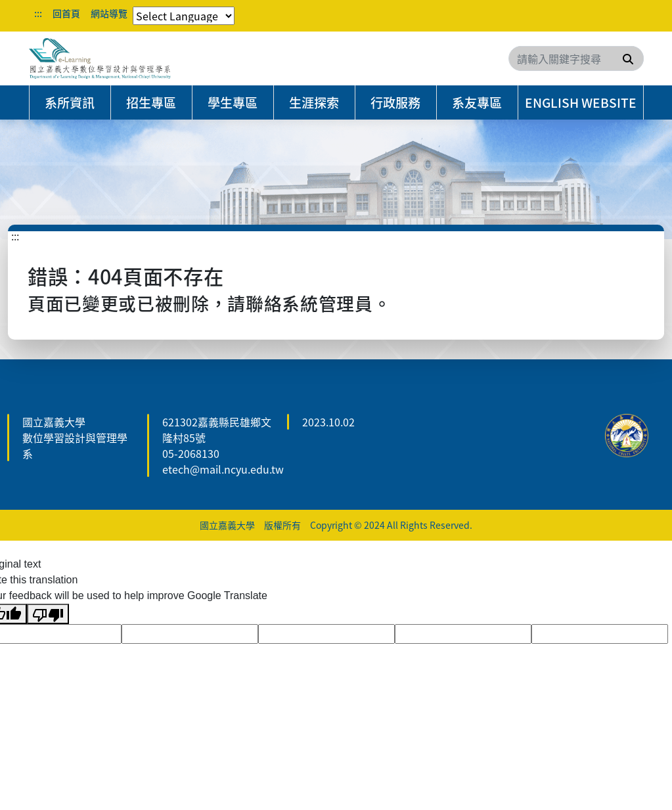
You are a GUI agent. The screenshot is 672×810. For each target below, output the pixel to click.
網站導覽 (109, 13)
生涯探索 (314, 102)
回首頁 (66, 13)
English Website (581, 102)
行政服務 (395, 102)
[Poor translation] (48, 614)
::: (38, 13)
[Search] (576, 58)
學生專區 (233, 102)
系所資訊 (70, 102)
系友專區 (477, 102)
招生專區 (151, 102)
